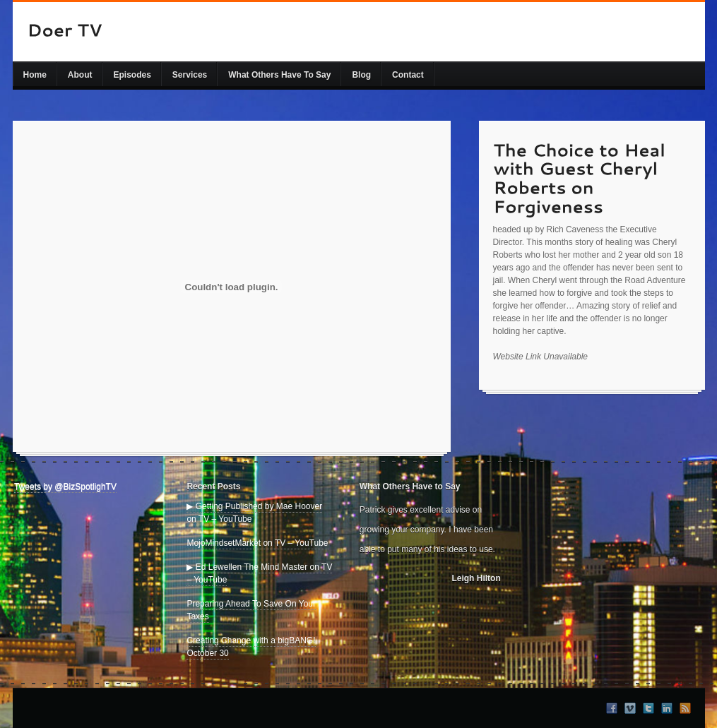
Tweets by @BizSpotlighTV (65, 487)
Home (35, 75)
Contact (408, 75)
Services (190, 75)
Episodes (132, 75)
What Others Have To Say (279, 75)
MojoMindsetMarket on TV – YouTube (257, 543)
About (80, 75)
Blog (361, 75)
